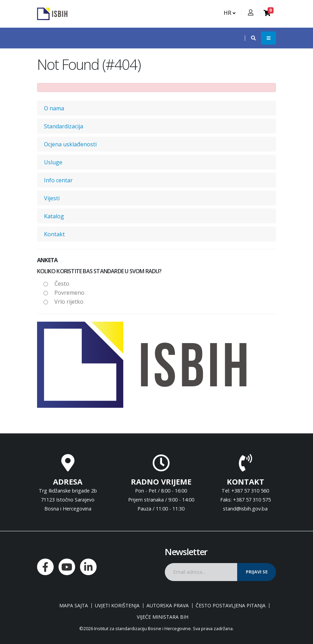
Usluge (53, 162)
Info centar (58, 180)
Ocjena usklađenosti (70, 144)
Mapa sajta (74, 606)
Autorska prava (168, 606)
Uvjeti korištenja (117, 606)
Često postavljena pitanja (231, 606)
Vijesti (52, 198)
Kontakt (54, 234)
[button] (250, 38)
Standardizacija (64, 126)
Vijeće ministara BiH (163, 617)
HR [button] (230, 13)
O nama (54, 108)
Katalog (54, 216)
